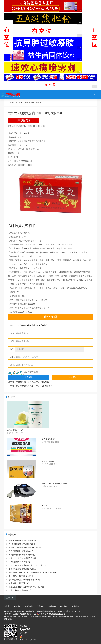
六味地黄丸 (25, 133)
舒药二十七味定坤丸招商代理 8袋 (22, 558)
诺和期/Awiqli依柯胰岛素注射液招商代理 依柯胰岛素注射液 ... (34, 573)
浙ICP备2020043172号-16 (25, 614)
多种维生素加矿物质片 (16, 430)
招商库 (7, 606)
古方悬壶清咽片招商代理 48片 (21, 551)
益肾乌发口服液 (48, 461)
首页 (21, 102)
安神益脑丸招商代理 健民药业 (21, 576)
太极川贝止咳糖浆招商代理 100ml (22, 569)
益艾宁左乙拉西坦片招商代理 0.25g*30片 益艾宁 (28, 565)
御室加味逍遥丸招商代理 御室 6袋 (23, 541)
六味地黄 (15, 226)
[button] (94, 95)
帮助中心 (52, 606)
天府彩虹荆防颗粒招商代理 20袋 (22, 544)
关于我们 (17, 606)
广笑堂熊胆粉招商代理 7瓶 (20, 562)
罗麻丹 (45, 506)
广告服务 (41, 606)
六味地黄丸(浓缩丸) (30, 248)
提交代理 (28, 377)
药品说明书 (29, 102)
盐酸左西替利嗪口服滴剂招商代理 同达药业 (26, 587)
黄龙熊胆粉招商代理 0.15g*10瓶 (22, 555)
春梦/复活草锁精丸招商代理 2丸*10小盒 (25, 548)
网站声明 (64, 606)
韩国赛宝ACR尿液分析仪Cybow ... (55, 483)
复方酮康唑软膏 (48, 439)
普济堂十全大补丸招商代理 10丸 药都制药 (34, 386)
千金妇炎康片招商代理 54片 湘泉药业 (32, 382)
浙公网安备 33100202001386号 (52, 614)
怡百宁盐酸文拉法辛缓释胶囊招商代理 (24, 580)
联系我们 (75, 606)
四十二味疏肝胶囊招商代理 (20, 590)
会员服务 (29, 606)
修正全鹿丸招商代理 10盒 (19, 583)
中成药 (39, 102)
